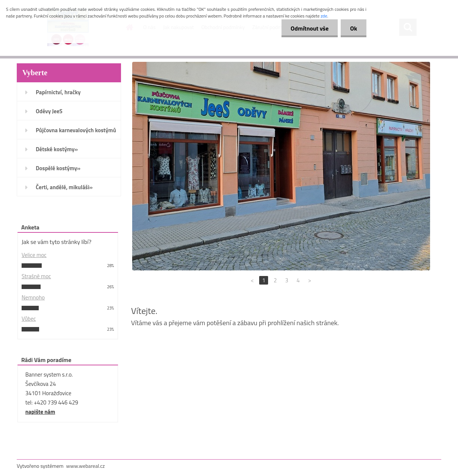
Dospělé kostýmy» (58, 168)
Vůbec (29, 319)
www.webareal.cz (86, 466)
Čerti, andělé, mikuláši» (64, 187)
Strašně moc (36, 276)
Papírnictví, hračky (58, 92)
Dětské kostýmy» (57, 149)
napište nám (40, 412)
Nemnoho (33, 297)
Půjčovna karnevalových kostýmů (76, 130)
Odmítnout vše (310, 28)
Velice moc (34, 255)
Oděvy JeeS (49, 111)
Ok (354, 28)
